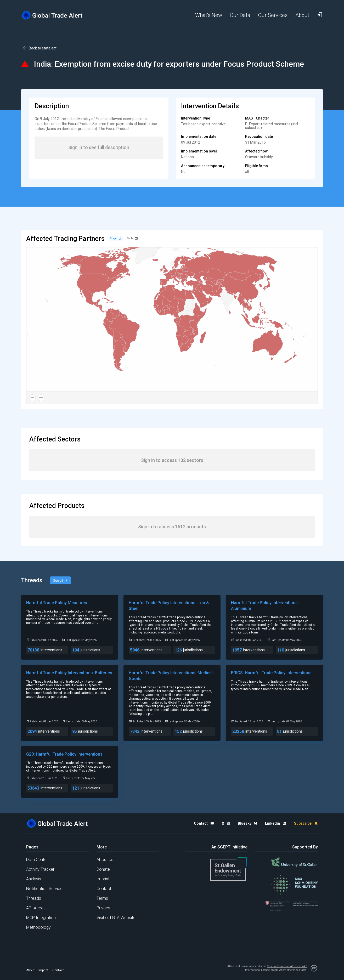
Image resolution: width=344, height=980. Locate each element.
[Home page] (56, 15)
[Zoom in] (41, 398)
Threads (34, 898)
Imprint (103, 879)
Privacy (103, 908)
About (30, 970)
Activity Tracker (40, 869)
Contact (104, 889)
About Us (105, 860)
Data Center (37, 860)
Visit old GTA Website (116, 918)
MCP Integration (41, 918)
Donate (103, 869)
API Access (37, 908)
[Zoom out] (32, 398)
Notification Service (44, 889)
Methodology (38, 927)
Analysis (34, 879)
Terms (102, 898)
